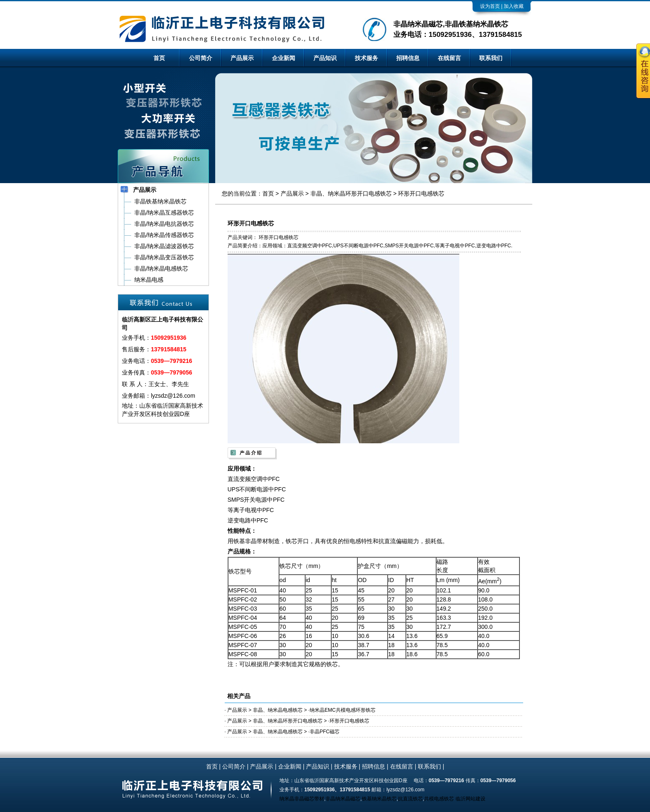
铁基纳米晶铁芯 (379, 799)
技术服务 (366, 58)
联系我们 (491, 58)
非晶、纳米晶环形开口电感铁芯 (351, 193)
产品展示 (242, 58)
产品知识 (325, 58)
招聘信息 (408, 58)
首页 (159, 58)
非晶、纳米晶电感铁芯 (278, 710)
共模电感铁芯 (439, 799)
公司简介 (201, 58)
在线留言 (449, 58)
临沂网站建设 (471, 799)
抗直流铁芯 (410, 799)
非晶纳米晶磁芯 (343, 799)
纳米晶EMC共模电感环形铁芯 (343, 710)
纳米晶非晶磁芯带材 (302, 799)
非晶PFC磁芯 (325, 732)
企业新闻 (284, 58)
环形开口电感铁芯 (421, 193)
